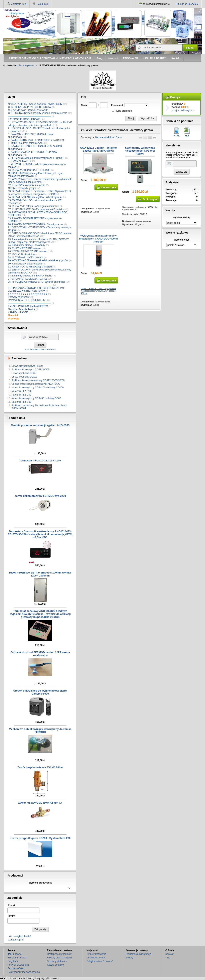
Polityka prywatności (19, 965)
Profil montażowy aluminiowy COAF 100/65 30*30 (38, 380)
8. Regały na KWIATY (20, 161)
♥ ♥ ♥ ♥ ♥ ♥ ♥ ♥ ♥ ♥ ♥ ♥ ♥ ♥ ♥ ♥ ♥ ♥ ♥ (28, 294)
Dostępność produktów (59, 954)
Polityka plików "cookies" (100, 961)
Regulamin (13, 961)
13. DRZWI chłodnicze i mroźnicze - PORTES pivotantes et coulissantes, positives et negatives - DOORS (40, 193)
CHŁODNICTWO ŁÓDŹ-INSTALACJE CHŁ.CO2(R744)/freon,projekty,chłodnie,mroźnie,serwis (38, 112)
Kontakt (169, 954)
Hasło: (11, 916)
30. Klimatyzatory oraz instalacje (25, 264)
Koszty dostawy (55, 965)
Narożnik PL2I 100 (21, 395)
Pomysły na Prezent (19, 297)
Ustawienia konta (96, 958)
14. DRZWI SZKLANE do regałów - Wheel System (35, 197)
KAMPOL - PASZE (18, 312)
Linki (168, 958)
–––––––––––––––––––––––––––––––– (29, 116)
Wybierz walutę (182, 218)
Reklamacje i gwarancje (139, 954)
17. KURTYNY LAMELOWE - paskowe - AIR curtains (36, 209)
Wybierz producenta (40, 883)
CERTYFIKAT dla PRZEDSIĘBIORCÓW (30, 107)
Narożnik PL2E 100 (22, 391)
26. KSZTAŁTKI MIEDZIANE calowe (27, 251)
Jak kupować (15, 954)
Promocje (14, 319)
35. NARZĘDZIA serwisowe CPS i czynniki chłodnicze (37, 282)
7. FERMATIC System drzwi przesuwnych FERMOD (36, 158)
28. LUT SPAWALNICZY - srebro (26, 257)
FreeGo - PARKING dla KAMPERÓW (28, 306)
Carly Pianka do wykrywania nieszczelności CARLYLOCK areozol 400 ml (98, 291)
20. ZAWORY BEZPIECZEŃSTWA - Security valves (36, 224)
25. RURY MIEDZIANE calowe (24, 248)
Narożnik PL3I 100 (21, 402)
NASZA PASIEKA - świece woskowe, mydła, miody (35, 104)
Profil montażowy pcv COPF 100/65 (30, 370)
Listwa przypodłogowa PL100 (27, 366)
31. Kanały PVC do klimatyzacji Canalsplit (30, 267)
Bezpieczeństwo (16, 968)
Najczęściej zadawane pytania (24, 972)
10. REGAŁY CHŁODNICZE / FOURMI (29, 170)
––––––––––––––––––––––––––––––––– (30, 285)
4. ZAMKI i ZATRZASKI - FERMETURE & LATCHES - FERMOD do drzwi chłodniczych (37, 142)
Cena (119, 137)
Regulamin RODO (17, 958)
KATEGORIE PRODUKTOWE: (24, 119)
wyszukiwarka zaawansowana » (151, 53)
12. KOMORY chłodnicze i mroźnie (27, 185)
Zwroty (130, 958)
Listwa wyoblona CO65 (24, 373)
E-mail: (12, 905)
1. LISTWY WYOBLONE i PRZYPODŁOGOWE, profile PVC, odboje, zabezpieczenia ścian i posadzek (40, 124)
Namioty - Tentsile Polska (22, 309)
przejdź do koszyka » (183, 110)
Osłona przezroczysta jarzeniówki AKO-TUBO (36, 384)
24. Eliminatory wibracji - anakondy (27, 245)
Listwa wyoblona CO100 (24, 377)
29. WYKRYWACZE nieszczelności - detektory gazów (38, 260)
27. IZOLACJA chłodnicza (22, 254)
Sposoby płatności (57, 961)
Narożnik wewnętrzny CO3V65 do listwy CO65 (36, 398)
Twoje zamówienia (96, 954)
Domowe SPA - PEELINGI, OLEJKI (27, 300)
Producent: (117, 105)
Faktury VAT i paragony (59, 958)
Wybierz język (182, 240)
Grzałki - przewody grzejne (22, 188)
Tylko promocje (124, 111)
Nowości (13, 315)
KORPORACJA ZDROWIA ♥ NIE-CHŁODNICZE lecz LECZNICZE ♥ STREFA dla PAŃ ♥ (36, 289)
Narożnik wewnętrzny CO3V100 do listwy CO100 (38, 388)
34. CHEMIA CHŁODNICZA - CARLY (28, 279)
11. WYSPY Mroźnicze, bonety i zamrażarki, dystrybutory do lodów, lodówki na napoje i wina (40, 181)
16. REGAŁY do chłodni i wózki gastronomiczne (33, 206)
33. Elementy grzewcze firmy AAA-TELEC (30, 276)
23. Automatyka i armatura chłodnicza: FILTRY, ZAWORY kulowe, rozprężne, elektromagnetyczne (38, 241)
